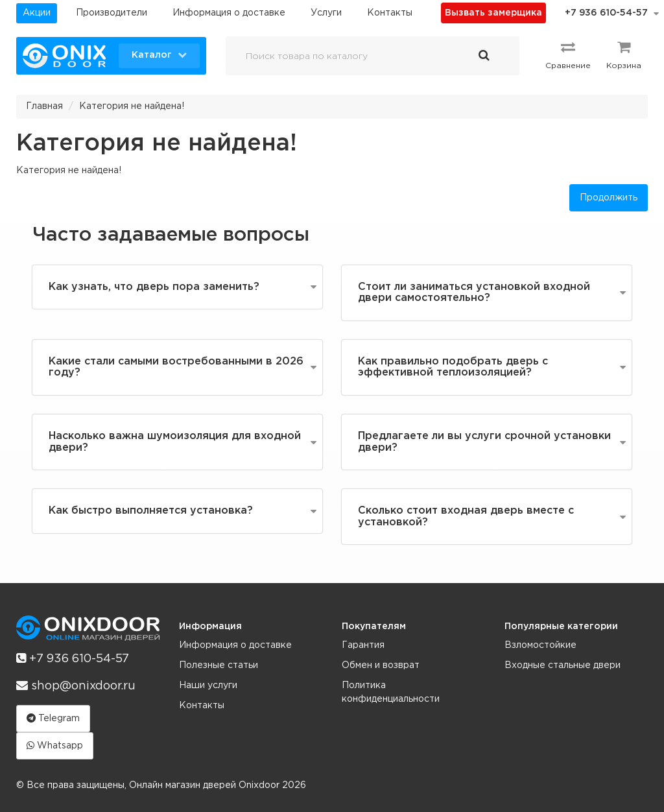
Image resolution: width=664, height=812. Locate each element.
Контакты (390, 13)
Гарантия (363, 645)
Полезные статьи (219, 665)
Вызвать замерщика (493, 13)
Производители (112, 13)
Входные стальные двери (563, 665)
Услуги (326, 13)
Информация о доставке (229, 13)
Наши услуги (208, 686)
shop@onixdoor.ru (76, 686)
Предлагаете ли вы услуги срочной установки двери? (484, 442)
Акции (37, 13)
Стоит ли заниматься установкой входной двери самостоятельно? (474, 293)
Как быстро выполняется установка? (151, 511)
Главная (44, 106)
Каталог (159, 54)
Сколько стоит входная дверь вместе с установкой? (466, 517)
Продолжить (609, 198)
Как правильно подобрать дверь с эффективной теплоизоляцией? (453, 367)
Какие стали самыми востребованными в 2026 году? (176, 367)
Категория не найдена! (132, 106)
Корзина (624, 54)
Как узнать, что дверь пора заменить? (154, 287)
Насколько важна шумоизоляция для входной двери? (175, 442)
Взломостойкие (540, 645)
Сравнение (568, 54)
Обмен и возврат (381, 665)
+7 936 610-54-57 (606, 13)
